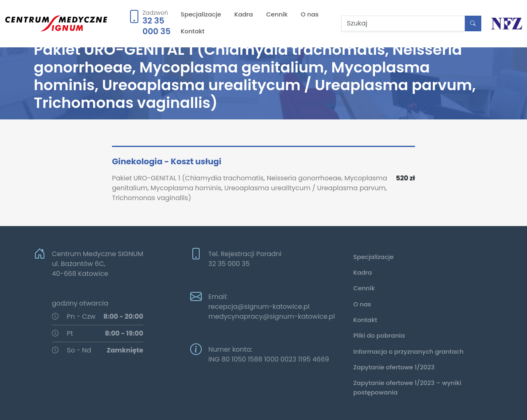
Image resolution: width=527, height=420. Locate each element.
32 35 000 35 (156, 26)
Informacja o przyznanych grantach (408, 351)
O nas (310, 14)
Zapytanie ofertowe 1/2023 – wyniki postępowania (407, 387)
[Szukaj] (403, 23)
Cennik (277, 14)
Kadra (244, 14)
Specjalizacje (201, 14)
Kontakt (193, 31)
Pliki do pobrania (379, 335)
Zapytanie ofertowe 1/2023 (394, 367)
